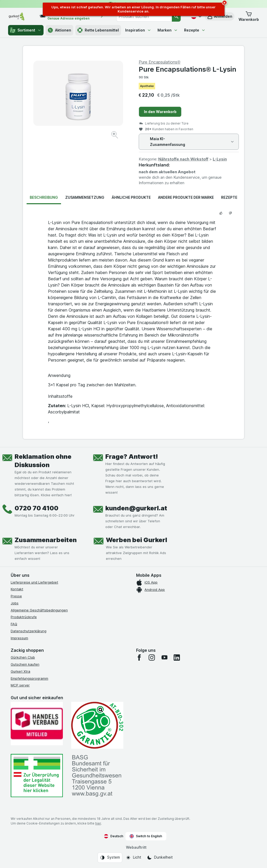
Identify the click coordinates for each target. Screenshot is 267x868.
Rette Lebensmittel (98, 30)
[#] (37, 776)
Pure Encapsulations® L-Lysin (187, 69)
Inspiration (138, 30)
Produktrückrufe (24, 617)
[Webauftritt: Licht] (133, 858)
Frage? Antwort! (132, 457)
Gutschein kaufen (25, 664)
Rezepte (195, 30)
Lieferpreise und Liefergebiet (34, 582)
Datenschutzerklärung (29, 631)
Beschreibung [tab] (44, 197)
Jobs (15, 603)
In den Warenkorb (160, 112)
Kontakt (17, 589)
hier (98, 823)
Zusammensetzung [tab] (85, 197)
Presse (16, 596)
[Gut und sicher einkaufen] (97, 725)
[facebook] (139, 658)
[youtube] (164, 658)
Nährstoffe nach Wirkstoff (183, 159)
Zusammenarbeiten (46, 540)
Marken (168, 30)
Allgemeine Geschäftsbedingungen (39, 610)
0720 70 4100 (37, 508)
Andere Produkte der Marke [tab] (186, 197)
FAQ (14, 624)
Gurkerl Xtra (20, 671)
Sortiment (26, 30)
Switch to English (146, 836)
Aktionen (59, 30)
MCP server (20, 685)
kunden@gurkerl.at (136, 508)
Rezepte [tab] (229, 197)
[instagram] (152, 658)
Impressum (19, 638)
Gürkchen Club (23, 657)
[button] (249, 16)
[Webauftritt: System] (110, 858)
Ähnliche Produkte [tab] (131, 197)
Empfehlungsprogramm (29, 678)
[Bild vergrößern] (115, 136)
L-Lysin (220, 159)
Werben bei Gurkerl (136, 540)
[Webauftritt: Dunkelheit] (160, 858)
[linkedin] (177, 658)
